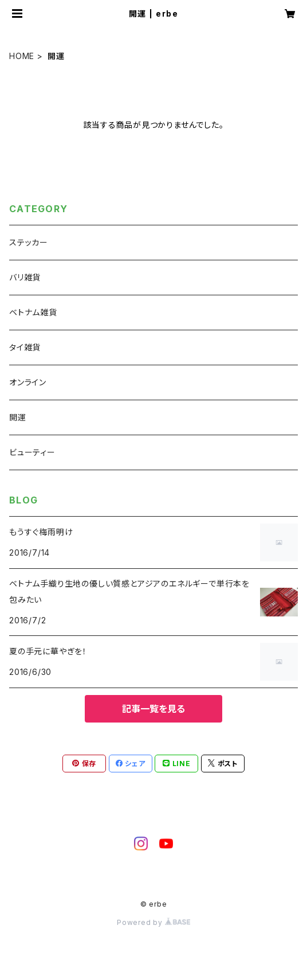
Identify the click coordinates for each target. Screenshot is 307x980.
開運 (18, 417)
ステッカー (29, 242)
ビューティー (32, 452)
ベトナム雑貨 (33, 312)
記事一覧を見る (153, 709)
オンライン (28, 382)
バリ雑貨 (25, 277)
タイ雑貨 (25, 347)
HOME (22, 56)
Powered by (153, 922)
